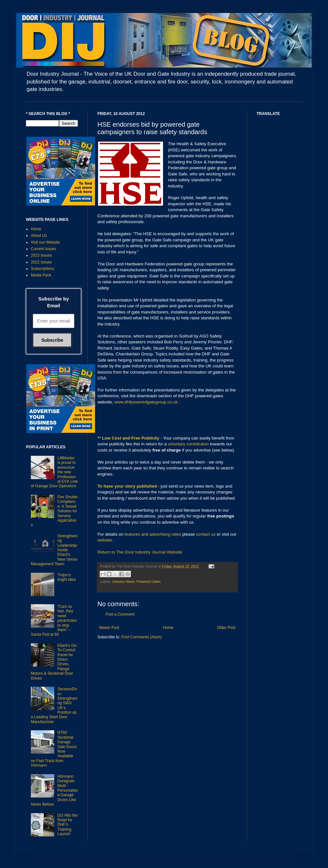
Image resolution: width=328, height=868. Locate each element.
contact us (206, 534)
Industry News (123, 581)
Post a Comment (120, 614)
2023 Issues (41, 255)
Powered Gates (148, 581)
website (105, 540)
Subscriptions (43, 269)
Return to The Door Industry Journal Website (140, 552)
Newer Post (109, 628)
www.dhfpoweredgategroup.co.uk (146, 402)
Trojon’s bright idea (67, 577)
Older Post (226, 628)
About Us (39, 236)
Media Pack (41, 275)
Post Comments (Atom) (141, 637)
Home (168, 628)
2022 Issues (41, 262)
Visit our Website (45, 242)
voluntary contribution (188, 444)
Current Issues (44, 249)
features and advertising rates (153, 534)
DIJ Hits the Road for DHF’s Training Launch (68, 825)
